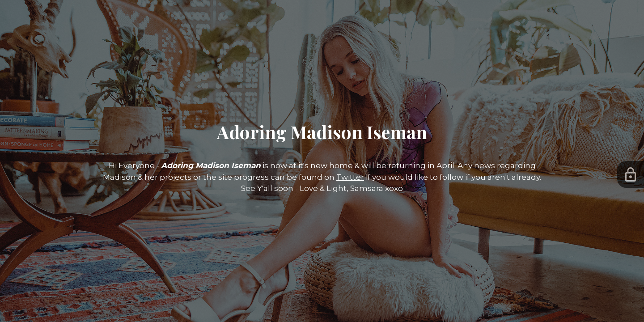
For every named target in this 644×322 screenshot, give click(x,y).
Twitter (350, 177)
